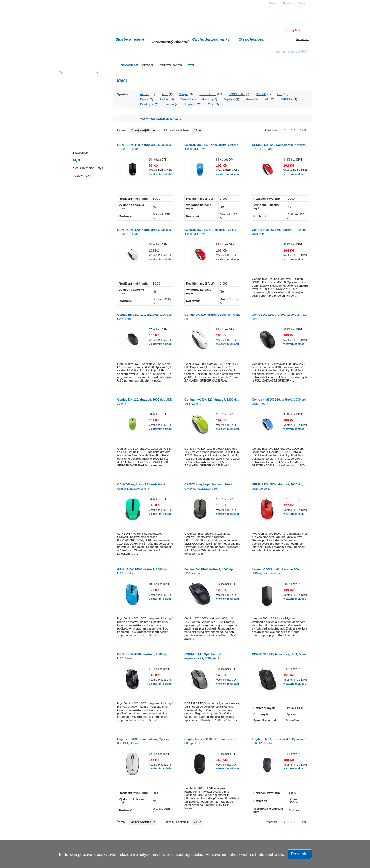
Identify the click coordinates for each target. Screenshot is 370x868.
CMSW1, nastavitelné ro (141, 486)
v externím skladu (160, 174)
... (288, 130)
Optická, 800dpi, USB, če (211, 741)
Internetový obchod (170, 42)
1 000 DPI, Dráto (279, 741)
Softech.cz (147, 65)
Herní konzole (77, 114)
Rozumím (300, 854)
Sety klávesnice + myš (88, 168)
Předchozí (271, 130)
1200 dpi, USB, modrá (279, 401)
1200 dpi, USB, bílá (279, 232)
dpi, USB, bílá (212, 317)
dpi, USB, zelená (145, 401)
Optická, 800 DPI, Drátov (144, 741)
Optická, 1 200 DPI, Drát (279, 147)
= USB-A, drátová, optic (277, 571)
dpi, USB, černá (209, 571)
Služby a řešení (130, 39)
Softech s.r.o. (67, 2)
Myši (191, 65)
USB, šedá (203, 656)
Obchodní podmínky (211, 39)
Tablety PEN (81, 176)
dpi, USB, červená (277, 486)
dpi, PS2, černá (279, 317)
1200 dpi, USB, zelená (212, 401)
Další (303, 130)
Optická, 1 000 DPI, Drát (144, 147)
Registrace (303, 39)
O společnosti (252, 39)
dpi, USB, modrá (143, 571)
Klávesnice (81, 152)
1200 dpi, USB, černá (144, 317)
